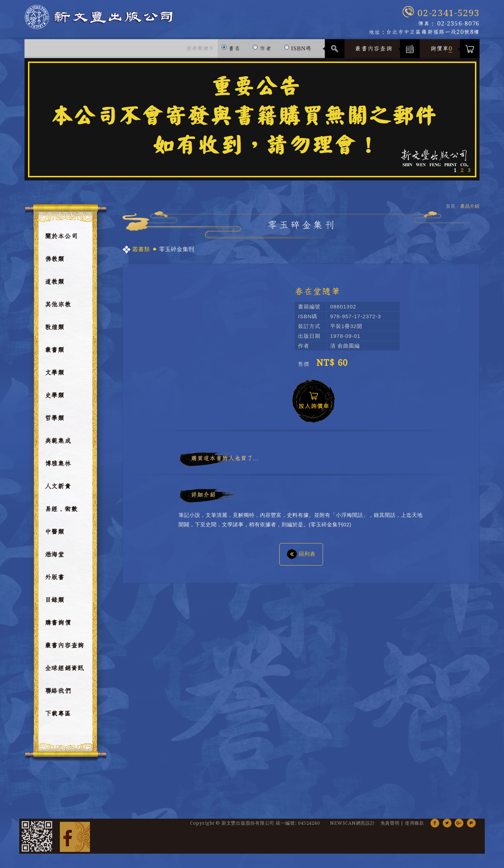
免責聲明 (390, 827)
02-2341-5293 (449, 13)
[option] (252, 123)
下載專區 (58, 718)
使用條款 (415, 827)
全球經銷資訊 (65, 672)
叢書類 (55, 354)
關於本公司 (61, 240)
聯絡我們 (58, 695)
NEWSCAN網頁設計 (352, 827)
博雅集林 (58, 468)
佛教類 (55, 263)
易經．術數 (61, 513)
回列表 (301, 557)
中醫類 (55, 536)
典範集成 (58, 445)
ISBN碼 (298, 49)
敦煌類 (55, 331)
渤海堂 (55, 558)
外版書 (55, 581)
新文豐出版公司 (126, 22)
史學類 (55, 399)
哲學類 (55, 422)
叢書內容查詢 (374, 52)
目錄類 (55, 604)
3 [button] (469, 174)
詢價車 (441, 52)
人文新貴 (58, 490)
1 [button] (455, 174)
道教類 (55, 286)
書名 (231, 49)
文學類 (55, 377)
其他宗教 (58, 308)
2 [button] (462, 174)
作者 (262, 49)
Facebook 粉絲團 (75, 840)
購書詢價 (58, 627)
